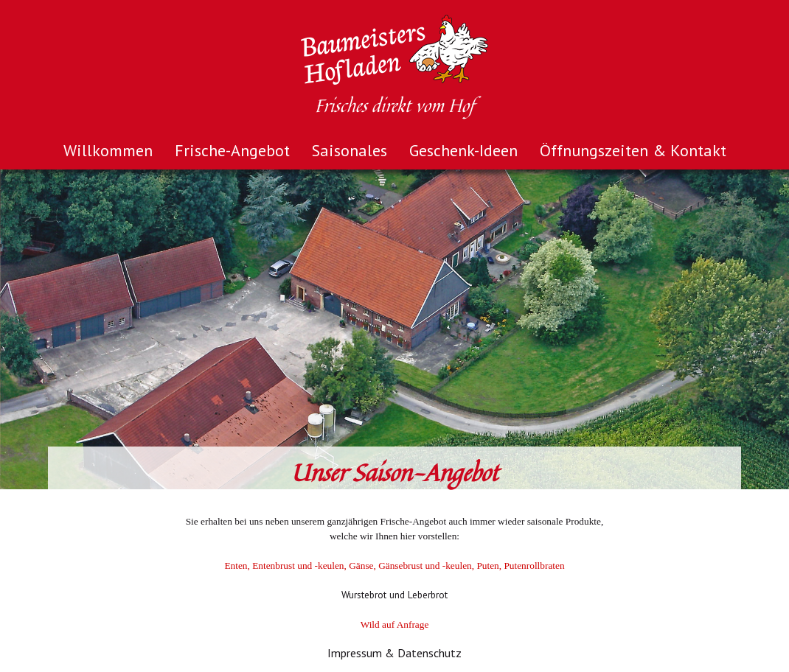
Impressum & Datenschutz (394, 653)
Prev (19, 329)
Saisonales (350, 150)
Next (770, 329)
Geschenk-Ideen (463, 150)
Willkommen (108, 150)
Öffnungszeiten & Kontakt (633, 150)
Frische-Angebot (232, 150)
